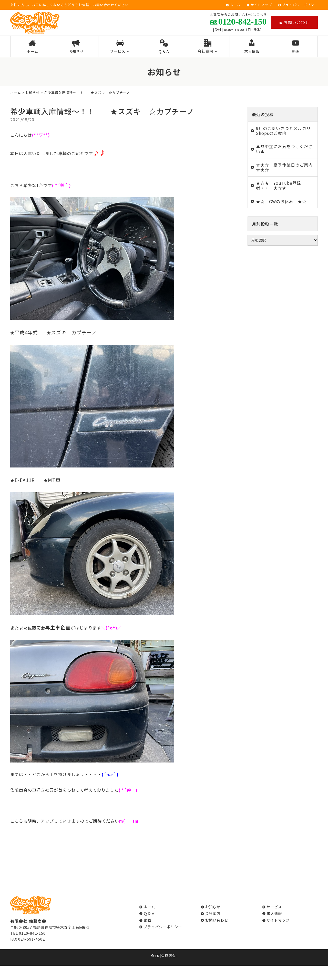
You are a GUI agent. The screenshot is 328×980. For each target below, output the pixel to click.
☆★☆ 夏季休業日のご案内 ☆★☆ (286, 167)
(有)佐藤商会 (166, 956)
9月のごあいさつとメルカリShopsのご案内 (283, 131)
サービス (120, 47)
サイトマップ (261, 5)
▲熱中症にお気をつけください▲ (284, 149)
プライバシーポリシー (300, 5)
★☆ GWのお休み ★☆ (281, 201)
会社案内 (208, 47)
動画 (296, 47)
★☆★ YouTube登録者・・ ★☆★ (279, 185)
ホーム (235, 5)
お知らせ (76, 47)
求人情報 (252, 47)
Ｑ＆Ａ (164, 47)
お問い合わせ (294, 22)
